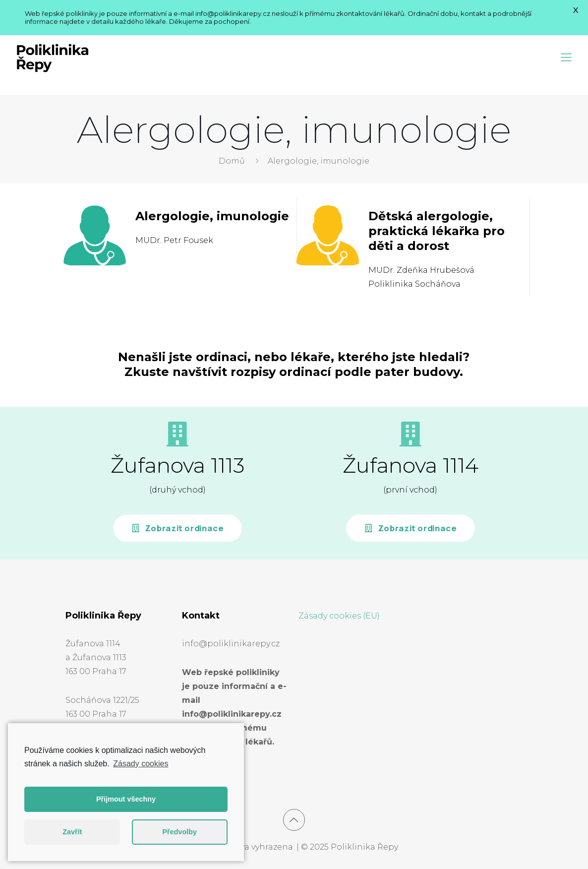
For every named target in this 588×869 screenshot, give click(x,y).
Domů (232, 161)
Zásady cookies (141, 764)
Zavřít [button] (72, 832)
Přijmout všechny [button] (126, 799)
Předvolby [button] (179, 832)
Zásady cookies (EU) (339, 616)
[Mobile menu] (566, 58)
